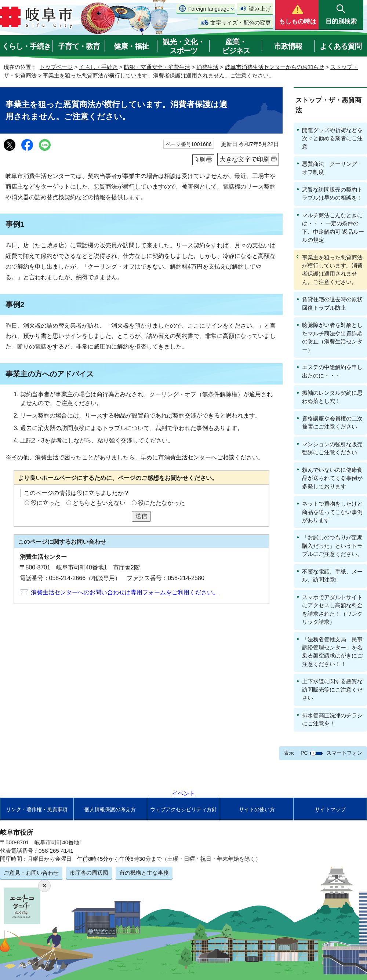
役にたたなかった (161, 503)
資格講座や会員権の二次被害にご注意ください (332, 422)
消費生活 (207, 67)
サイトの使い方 (257, 809)
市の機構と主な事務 (144, 873)
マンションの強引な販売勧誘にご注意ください (332, 448)
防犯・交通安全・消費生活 (157, 67)
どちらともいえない (99, 503)
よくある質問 (341, 46)
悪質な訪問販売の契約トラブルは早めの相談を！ (332, 194)
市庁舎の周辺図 (89, 873)
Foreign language (209, 9)
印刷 (200, 160)
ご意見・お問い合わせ (31, 873)
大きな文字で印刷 (244, 159)
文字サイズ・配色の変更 (241, 23)
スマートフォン (344, 753)
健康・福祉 (131, 46)
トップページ (56, 67)
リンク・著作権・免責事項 (37, 809)
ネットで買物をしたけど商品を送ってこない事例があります (332, 512)
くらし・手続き (26, 46)
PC (304, 753)
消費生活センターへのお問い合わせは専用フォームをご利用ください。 (125, 592)
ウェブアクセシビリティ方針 (183, 809)
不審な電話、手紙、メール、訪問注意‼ (332, 575)
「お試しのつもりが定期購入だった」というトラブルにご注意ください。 (332, 546)
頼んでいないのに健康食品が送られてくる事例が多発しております (332, 478)
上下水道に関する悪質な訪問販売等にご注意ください (332, 689)
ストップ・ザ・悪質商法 (328, 105)
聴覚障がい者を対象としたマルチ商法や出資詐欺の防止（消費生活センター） (332, 337)
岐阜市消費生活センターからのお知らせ (275, 67)
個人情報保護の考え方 (110, 809)
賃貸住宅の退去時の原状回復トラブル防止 (332, 303)
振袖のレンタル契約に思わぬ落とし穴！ (332, 397)
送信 (141, 516)
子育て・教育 (79, 46)
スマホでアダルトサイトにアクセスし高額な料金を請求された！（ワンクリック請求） (332, 609)
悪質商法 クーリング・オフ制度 (332, 168)
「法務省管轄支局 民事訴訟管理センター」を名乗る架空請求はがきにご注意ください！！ (332, 652)
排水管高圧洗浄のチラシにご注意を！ (332, 719)
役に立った (46, 503)
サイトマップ (330, 809)
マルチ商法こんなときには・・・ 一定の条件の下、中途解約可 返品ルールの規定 (333, 227)
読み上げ (260, 9)
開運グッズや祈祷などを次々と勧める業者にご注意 (332, 138)
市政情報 (288, 46)
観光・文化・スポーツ (183, 46)
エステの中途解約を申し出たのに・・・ (332, 371)
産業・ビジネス (236, 46)
